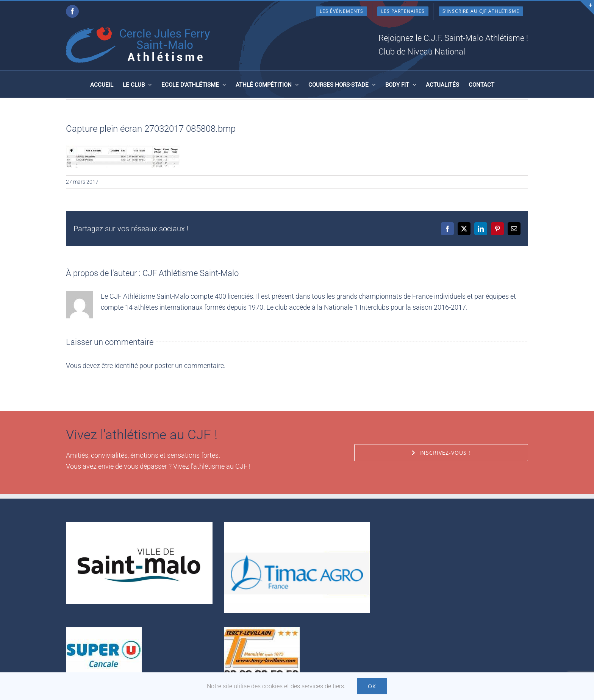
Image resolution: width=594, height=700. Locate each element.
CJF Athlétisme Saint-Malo (191, 273)
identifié (126, 366)
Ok (372, 686)
